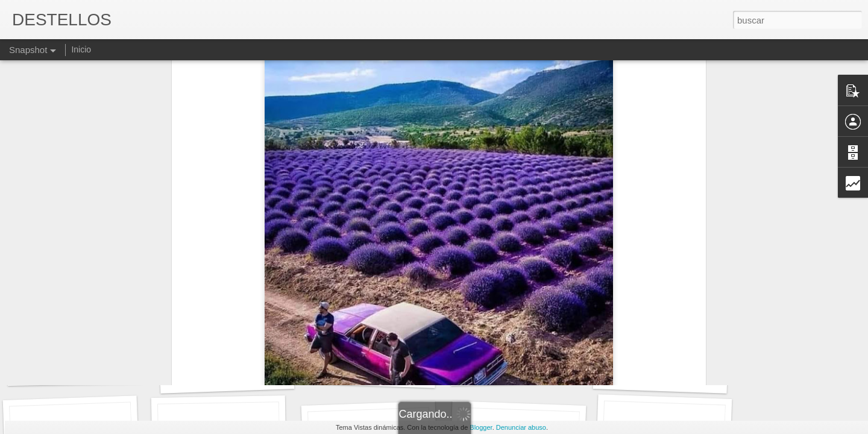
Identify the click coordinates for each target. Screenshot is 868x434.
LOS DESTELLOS (660, 378)
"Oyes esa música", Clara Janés (538, 371)
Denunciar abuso (521, 427)
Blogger (481, 427)
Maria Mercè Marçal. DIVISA (241, 377)
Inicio (81, 49)
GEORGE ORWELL (369, 373)
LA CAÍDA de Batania (75, 371)
